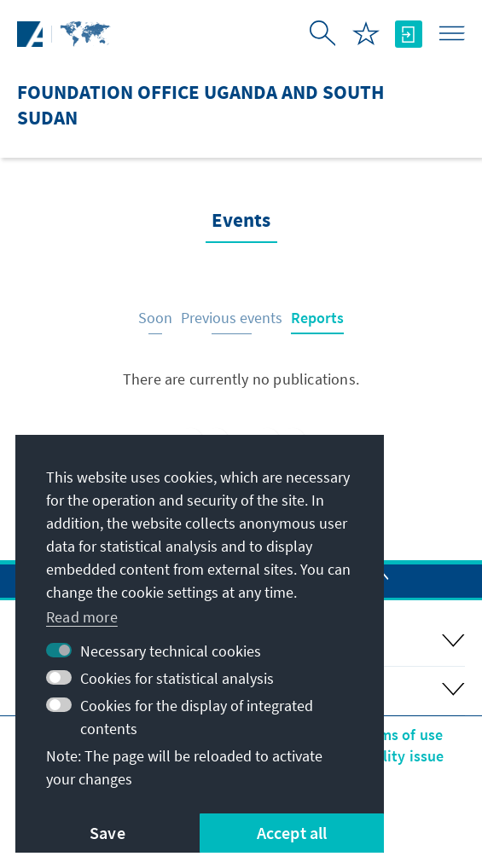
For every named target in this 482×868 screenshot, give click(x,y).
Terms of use (400, 735)
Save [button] (107, 833)
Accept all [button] (292, 833)
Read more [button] (82, 617)
